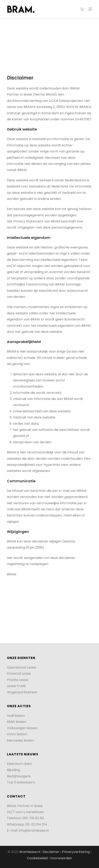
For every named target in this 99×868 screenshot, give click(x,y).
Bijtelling (13, 770)
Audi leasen (16, 716)
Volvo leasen (17, 734)
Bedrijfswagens (19, 776)
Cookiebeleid (38, 858)
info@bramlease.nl (34, 830)
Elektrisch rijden (19, 764)
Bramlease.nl (30, 852)
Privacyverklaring (76, 852)
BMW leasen (17, 722)
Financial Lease (19, 674)
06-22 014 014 (36, 824)
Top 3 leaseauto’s (21, 782)
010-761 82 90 (33, 818)
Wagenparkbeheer (22, 692)
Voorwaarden (61, 858)
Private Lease (18, 680)
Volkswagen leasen (22, 728)
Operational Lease (22, 667)
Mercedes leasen (21, 740)
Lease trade (16, 686)
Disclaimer (51, 852)
